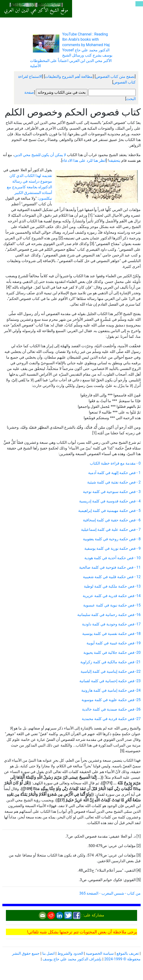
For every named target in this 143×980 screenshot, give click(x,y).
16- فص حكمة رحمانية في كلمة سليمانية (109, 615)
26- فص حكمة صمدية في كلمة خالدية (111, 709)
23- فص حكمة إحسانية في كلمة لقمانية (110, 681)
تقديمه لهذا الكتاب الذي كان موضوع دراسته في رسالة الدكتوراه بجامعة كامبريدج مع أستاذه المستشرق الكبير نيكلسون (29, 187)
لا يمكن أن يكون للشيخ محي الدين (40, 155)
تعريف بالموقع (128, 953)
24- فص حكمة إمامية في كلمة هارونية (111, 690)
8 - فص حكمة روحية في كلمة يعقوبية (112, 539)
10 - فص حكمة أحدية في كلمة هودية (113, 558)
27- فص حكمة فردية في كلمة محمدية (111, 719)
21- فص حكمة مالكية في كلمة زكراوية (110, 662)
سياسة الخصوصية (100, 953)
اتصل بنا (48, 953)
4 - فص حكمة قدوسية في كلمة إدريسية (110, 501)
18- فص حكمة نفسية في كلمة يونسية (111, 634)
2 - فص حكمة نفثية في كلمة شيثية (114, 482)
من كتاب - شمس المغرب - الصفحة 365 (110, 893)
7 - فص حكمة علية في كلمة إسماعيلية (111, 530)
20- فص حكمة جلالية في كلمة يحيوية (112, 653)
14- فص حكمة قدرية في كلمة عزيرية (112, 596)
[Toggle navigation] (139, 4)
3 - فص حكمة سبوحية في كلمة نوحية (112, 492)
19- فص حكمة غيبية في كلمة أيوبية (114, 643)
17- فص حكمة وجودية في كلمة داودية (111, 624)
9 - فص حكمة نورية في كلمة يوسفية (113, 548)
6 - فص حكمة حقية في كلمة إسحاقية (112, 520)
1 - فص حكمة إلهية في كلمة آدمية (114, 473)
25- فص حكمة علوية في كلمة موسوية (111, 700)
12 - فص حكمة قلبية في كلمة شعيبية (112, 577)
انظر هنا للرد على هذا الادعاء (84, 160)
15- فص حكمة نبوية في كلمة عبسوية (112, 605)
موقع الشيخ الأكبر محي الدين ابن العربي (36, 10)
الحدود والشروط (70, 953)
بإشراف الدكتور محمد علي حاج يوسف (72, 959)
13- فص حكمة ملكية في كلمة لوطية (112, 586)
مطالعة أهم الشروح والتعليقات (69, 77)
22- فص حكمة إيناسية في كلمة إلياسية (111, 671)
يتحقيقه (115, 160)
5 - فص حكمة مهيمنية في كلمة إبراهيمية (109, 511)
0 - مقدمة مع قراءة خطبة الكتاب (115, 463)
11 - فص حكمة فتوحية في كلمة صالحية (110, 567)
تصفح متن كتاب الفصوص (115, 77)
